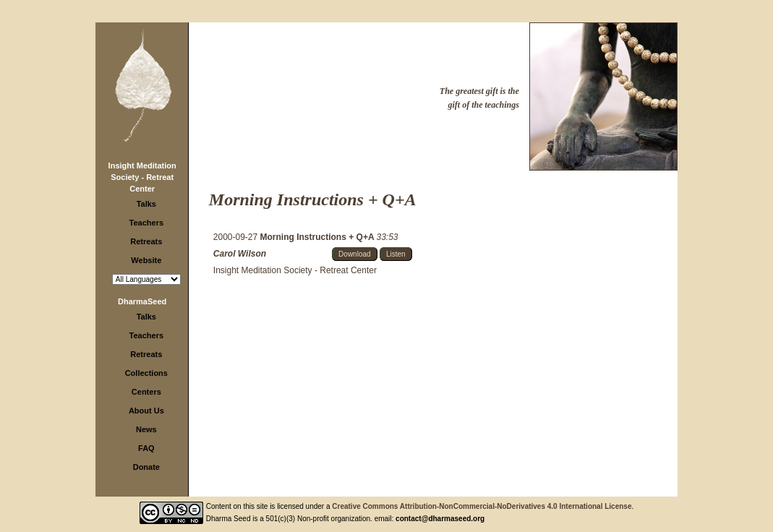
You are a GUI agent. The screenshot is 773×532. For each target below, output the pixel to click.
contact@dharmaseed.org (440, 519)
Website (146, 260)
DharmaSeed (142, 301)
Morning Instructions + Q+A (319, 237)
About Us (146, 411)
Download (354, 254)
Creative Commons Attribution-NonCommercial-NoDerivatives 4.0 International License (482, 506)
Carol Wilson (240, 254)
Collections (146, 373)
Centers (146, 392)
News (146, 429)
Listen (396, 254)
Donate (146, 467)
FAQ (146, 448)
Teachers (147, 223)
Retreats (146, 241)
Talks (146, 204)
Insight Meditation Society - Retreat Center (142, 177)
